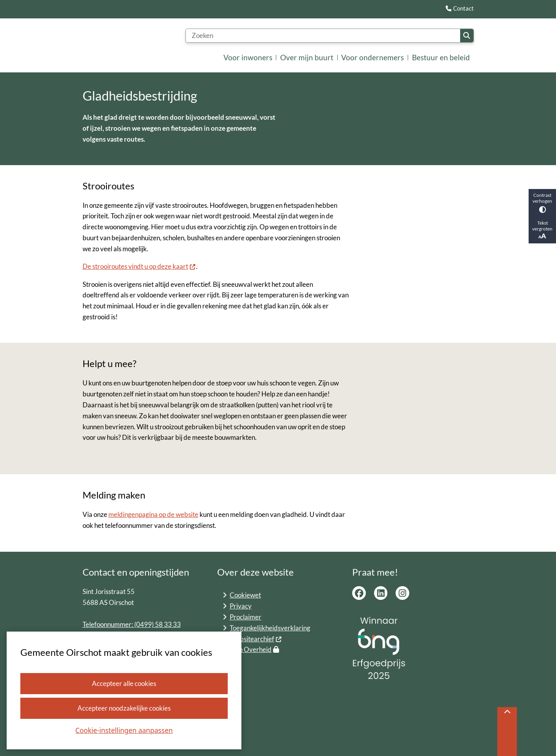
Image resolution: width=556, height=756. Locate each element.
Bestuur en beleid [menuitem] (441, 57)
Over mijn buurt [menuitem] (307, 57)
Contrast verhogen (542, 202)
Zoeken (467, 35)
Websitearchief (256, 639)
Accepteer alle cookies (124, 683)
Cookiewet (245, 595)
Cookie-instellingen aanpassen (124, 730)
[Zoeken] (323, 36)
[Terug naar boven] (507, 732)
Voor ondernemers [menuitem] (372, 57)
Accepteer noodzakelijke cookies (124, 708)
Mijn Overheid (254, 649)
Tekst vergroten (542, 230)
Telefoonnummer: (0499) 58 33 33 (132, 624)
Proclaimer (246, 617)
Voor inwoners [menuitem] (248, 57)
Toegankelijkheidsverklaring (270, 628)
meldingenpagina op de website (153, 515)
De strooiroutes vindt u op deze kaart (139, 267)
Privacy (241, 606)
